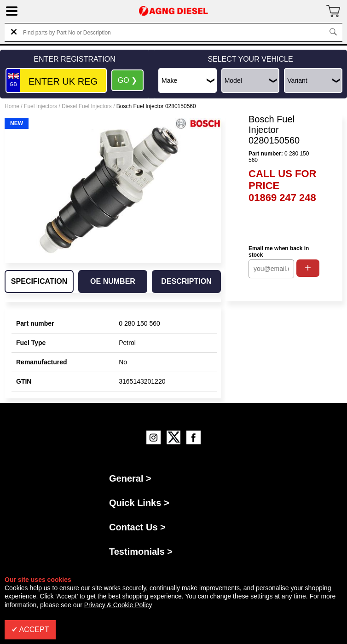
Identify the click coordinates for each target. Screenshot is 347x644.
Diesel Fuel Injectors (87, 106)
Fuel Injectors (40, 106)
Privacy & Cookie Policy (118, 605)
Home (12, 106)
